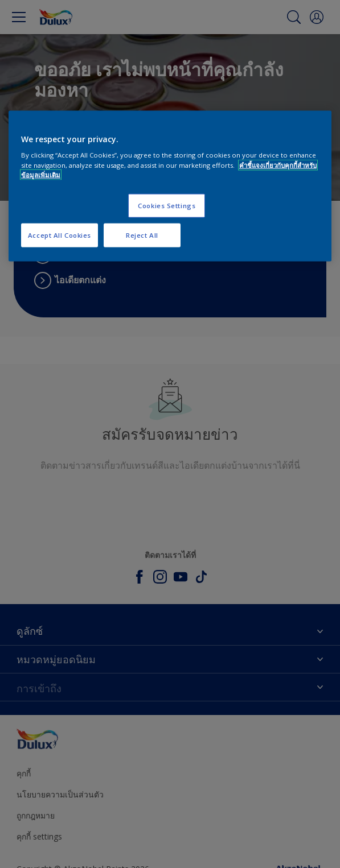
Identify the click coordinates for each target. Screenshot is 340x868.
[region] (170, 186)
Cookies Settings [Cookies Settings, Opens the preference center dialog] (167, 205)
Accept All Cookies (60, 235)
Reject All (142, 235)
